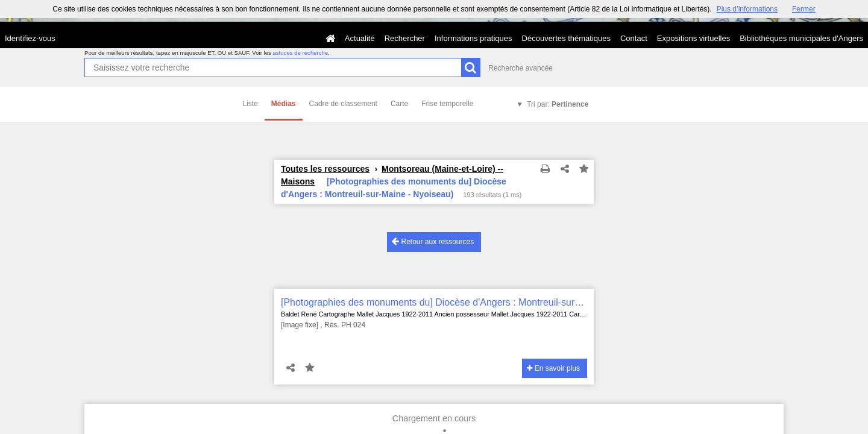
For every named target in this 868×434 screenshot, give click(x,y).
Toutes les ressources (325, 169)
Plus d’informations (747, 9)
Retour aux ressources (433, 241)
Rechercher (405, 38)
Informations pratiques (473, 38)
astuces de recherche (300, 53)
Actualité (360, 38)
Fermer (804, 9)
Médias (284, 104)
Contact (634, 38)
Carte (399, 104)
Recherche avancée (520, 68)
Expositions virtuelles (693, 38)
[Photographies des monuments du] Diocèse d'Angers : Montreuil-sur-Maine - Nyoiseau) (434, 302)
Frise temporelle (447, 104)
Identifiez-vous (30, 38)
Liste (250, 104)
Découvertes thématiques (566, 38)
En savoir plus (553, 368)
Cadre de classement (343, 104)
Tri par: (558, 104)
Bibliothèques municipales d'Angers (801, 38)
